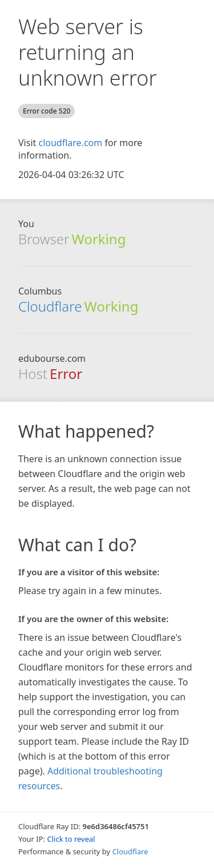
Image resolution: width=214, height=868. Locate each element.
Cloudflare (50, 306)
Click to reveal (71, 839)
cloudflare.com (70, 143)
